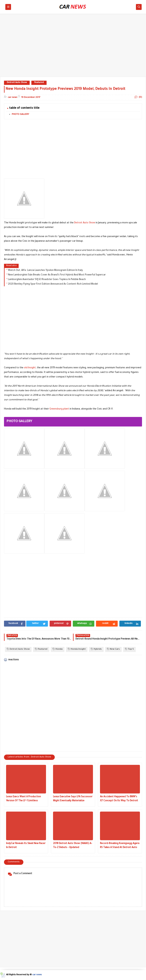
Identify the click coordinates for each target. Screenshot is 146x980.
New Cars (113, 649)
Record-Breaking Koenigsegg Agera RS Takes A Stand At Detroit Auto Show (120, 846)
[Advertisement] (73, 47)
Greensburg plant (59, 409)
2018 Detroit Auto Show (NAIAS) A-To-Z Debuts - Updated (73, 846)
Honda (58, 649)
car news (37, 975)
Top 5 (129, 649)
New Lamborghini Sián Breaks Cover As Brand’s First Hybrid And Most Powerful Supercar (57, 275)
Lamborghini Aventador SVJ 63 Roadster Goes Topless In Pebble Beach (47, 280)
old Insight (30, 368)
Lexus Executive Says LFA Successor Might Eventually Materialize (73, 799)
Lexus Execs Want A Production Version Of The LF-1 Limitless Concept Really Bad (23, 799)
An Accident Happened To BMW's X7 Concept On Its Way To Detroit (119, 799)
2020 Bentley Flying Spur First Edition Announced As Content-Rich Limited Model (53, 284)
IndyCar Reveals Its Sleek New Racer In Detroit (26, 846)
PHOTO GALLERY (20, 115)
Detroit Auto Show (17, 83)
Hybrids (96, 649)
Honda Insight (77, 649)
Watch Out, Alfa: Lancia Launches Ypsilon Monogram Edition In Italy (45, 270)
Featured (39, 83)
